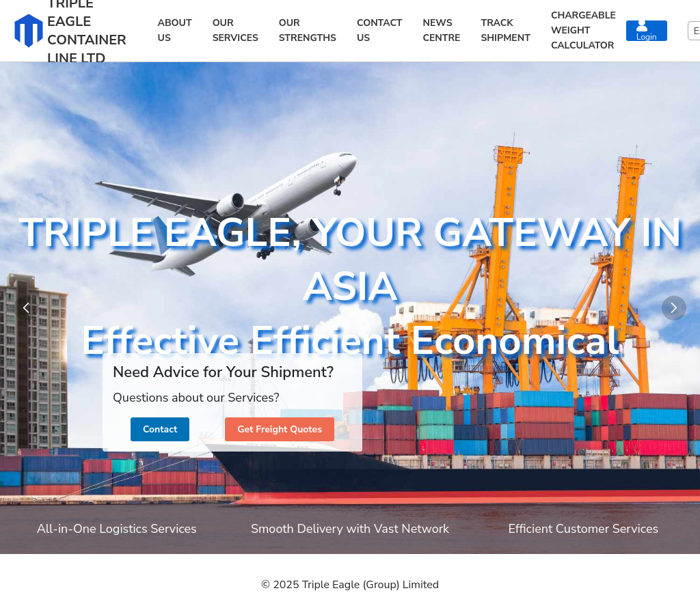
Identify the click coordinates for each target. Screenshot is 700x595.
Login (647, 31)
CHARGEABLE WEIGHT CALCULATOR (583, 30)
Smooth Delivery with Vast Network (350, 529)
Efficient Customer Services (583, 529)
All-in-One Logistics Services (117, 529)
